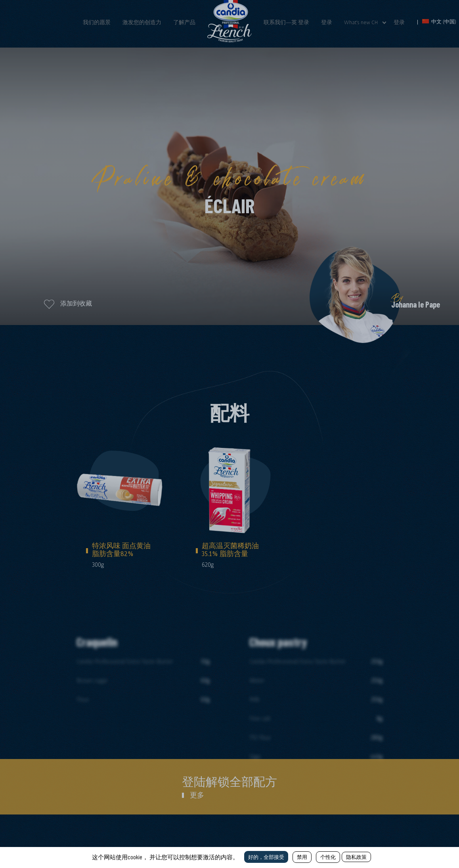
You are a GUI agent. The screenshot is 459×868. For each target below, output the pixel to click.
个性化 (328, 857)
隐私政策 (356, 857)
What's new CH (361, 22)
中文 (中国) (439, 22)
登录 (327, 22)
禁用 (302, 857)
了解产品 (184, 22)
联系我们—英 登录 (286, 22)
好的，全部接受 (266, 857)
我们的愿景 (97, 22)
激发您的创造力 (142, 22)
